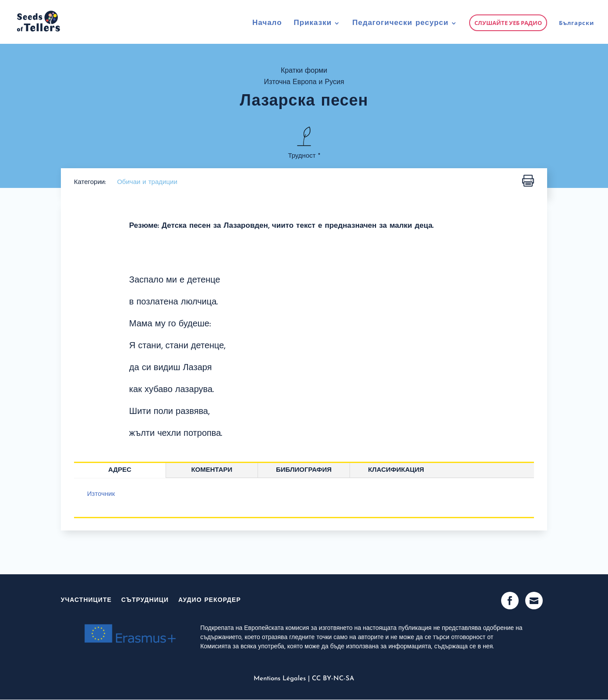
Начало (267, 23)
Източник (101, 494)
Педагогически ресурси (400, 23)
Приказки (313, 23)
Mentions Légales (280, 679)
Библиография (304, 470)
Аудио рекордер (210, 600)
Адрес (120, 470)
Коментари (212, 470)
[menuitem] (576, 32)
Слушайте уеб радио (508, 23)
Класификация (396, 470)
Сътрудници (145, 600)
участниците (86, 600)
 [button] (528, 181)
